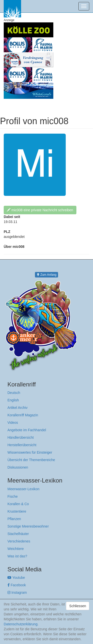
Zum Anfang (46, 275)
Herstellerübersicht (22, 445)
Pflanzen (14, 519)
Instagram (17, 592)
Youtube (16, 578)
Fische (13, 496)
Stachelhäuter (18, 534)
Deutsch (14, 393)
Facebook (17, 585)
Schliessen (78, 606)
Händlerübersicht (21, 437)
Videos (13, 423)
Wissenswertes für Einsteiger (30, 452)
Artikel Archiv (17, 408)
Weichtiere (16, 549)
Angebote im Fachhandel (27, 430)
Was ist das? (17, 556)
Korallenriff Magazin (23, 415)
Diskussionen (18, 467)
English (13, 400)
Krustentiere (17, 511)
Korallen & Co (18, 504)
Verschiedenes (19, 541)
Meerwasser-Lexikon (23, 489)
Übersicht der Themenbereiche (31, 460)
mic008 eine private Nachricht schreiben (40, 210)
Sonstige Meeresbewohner (28, 526)
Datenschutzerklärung (21, 624)
